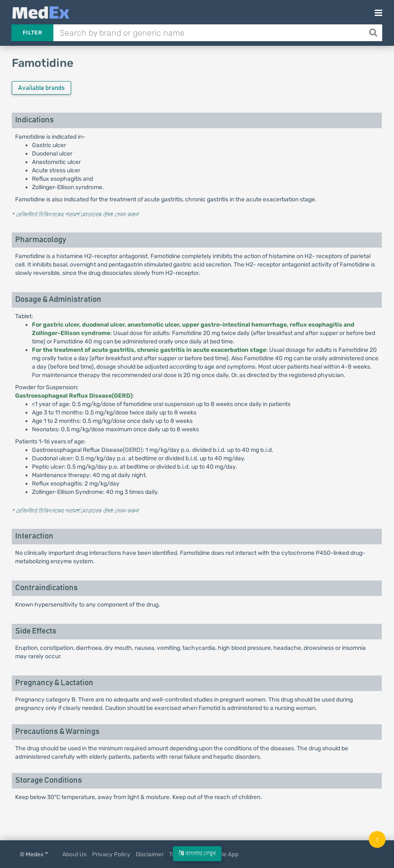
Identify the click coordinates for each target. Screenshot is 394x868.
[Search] (374, 33)
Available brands (41, 88)
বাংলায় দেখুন (197, 853)
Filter (32, 33)
